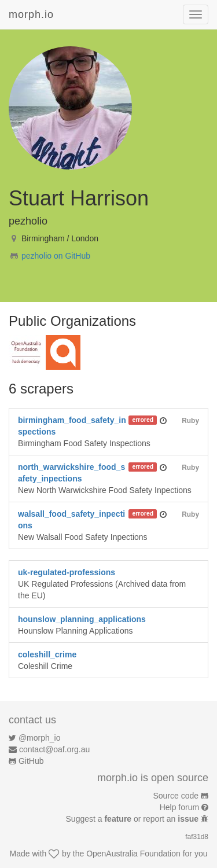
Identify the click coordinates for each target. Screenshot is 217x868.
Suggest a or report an (133, 819)
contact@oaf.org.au (54, 749)
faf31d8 (197, 837)
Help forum (179, 807)
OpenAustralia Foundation (133, 854)
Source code (176, 796)
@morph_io (40, 738)
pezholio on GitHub (56, 256)
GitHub (31, 761)
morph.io (31, 14)
